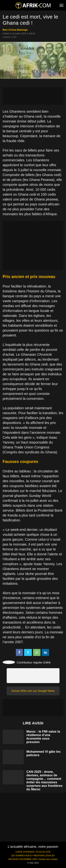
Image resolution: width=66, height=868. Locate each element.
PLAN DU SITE (43, 852)
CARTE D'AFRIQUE (25, 852)
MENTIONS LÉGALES (44, 856)
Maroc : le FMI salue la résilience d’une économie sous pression (43, 737)
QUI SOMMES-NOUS (21, 856)
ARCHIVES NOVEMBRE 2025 (23, 859)
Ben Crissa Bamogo (15, 30)
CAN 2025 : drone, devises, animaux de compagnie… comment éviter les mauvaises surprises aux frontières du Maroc (44, 781)
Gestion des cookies (48, 859)
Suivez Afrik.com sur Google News (33, 691)
